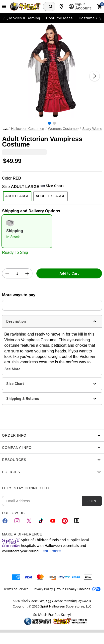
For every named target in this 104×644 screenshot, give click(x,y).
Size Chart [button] (52, 186)
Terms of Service (16, 589)
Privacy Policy (43, 589)
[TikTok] (41, 521)
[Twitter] (29, 521)
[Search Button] (51, 6)
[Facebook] (5, 521)
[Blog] (77, 521)
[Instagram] (17, 521)
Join (92, 501)
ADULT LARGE (17, 196)
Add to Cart (69, 273)
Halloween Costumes (27, 129)
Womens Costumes (63, 129)
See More (12, 369)
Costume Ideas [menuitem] (59, 18)
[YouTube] (53, 521)
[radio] (27, 231)
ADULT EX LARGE (51, 196)
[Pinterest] (65, 521)
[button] (52, 71)
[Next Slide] (95, 76)
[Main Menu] (4, 6)
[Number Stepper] (17, 274)
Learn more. (51, 551)
